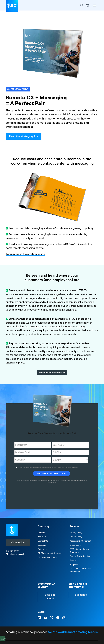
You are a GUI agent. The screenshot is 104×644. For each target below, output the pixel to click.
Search (82, 5)
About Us (42, 537)
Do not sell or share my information (80, 570)
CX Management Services (50, 553)
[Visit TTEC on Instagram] (64, 618)
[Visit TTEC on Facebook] (58, 618)
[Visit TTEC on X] (52, 618)
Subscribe (81, 595)
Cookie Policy (76, 537)
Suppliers (74, 564)
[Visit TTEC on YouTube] (45, 618)
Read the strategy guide (24, 136)
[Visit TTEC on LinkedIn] (39, 618)
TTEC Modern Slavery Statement (79, 551)
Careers (41, 533)
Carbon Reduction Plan (80, 556)
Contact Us (18, 542)
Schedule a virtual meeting (52, 373)
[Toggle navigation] (95, 5)
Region (88, 5)
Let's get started (50, 597)
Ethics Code (75, 545)
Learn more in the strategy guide (25, 254)
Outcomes (42, 549)
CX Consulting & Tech (47, 557)
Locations (42, 545)
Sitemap (73, 560)
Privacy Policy (76, 533)
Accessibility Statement (80, 541)
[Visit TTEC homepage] (12, 530)
